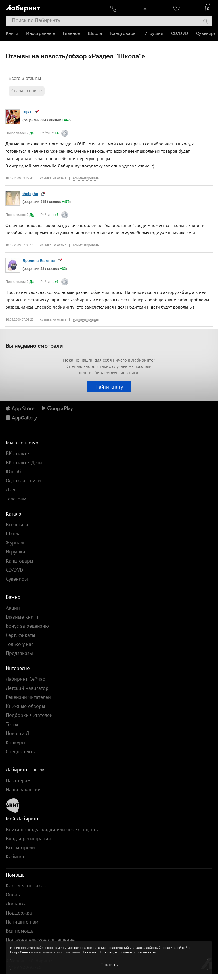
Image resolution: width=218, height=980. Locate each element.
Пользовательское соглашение (40, 940)
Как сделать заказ (26, 885)
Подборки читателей (29, 715)
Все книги (17, 524)
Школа (95, 33)
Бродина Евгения (39, 261)
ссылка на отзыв (53, 178)
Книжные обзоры (25, 706)
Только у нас (20, 644)
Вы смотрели (20, 848)
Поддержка (19, 913)
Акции (13, 608)
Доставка (16, 904)
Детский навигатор (27, 688)
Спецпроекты (21, 751)
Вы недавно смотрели (34, 346)
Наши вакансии (23, 789)
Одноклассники (23, 481)
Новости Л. (18, 733)
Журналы (16, 543)
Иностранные (40, 33)
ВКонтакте (17, 453)
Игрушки (154, 33)
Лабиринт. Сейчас (25, 679)
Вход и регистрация (28, 838)
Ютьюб (13, 471)
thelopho (30, 194)
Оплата (14, 895)
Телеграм (16, 499)
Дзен (11, 490)
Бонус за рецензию (27, 626)
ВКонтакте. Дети (24, 462)
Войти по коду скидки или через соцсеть (52, 829)
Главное (71, 33)
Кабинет (15, 857)
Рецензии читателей (28, 697)
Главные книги (22, 617)
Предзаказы (19, 653)
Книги (12, 33)
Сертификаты (20, 635)
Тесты (12, 724)
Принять (109, 964)
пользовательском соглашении (55, 952)
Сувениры (207, 33)
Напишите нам (22, 922)
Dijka (27, 112)
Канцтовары (123, 33)
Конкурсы (17, 742)
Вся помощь (19, 931)
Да (32, 133)
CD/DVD (180, 33)
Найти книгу (109, 387)
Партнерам (18, 780)
